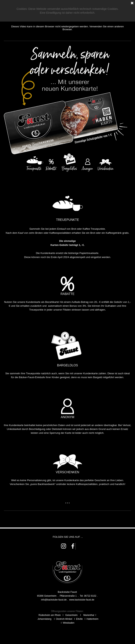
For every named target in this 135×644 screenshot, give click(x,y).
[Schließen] (132, 3)
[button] (54, 600)
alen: (81, 611)
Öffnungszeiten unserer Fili (65, 611)
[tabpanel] (67, 282)
